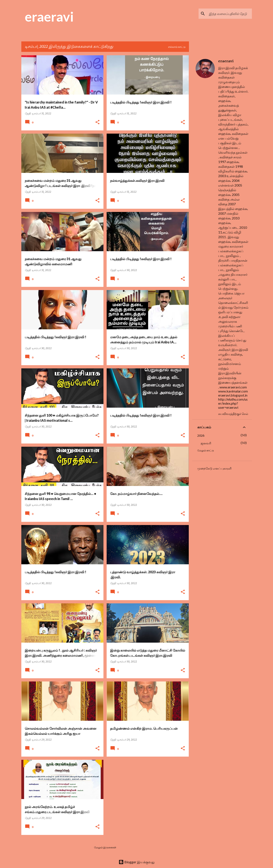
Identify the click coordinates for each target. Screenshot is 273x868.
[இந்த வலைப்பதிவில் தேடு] (229, 14)
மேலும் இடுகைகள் (105, 847)
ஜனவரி (206, 443)
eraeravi (49, 16)
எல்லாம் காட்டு (177, 47)
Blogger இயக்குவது (137, 862)
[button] (97, 122)
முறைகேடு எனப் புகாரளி (214, 468)
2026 (201, 436)
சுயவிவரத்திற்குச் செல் (233, 414)
